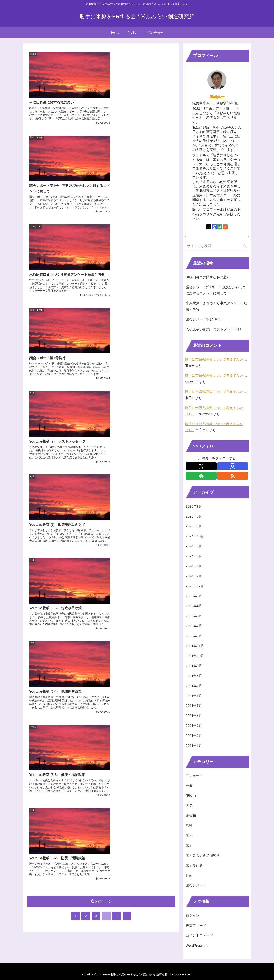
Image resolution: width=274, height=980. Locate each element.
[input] (217, 246)
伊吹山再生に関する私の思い (208, 277)
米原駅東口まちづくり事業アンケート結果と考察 (217, 306)
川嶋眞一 (217, 97)
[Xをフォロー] (209, 227)
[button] (245, 246)
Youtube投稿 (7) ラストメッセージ (213, 329)
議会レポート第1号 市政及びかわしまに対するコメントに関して (216, 290)
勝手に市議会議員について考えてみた (214, 360)
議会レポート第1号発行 (204, 319)
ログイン (193, 915)
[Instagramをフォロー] (214, 227)
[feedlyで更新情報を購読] (220, 227)
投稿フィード (196, 926)
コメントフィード (199, 935)
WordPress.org (197, 946)
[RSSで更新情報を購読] (225, 227)
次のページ (101, 458)
